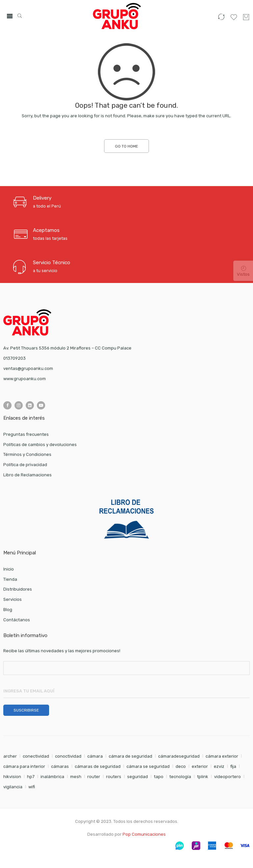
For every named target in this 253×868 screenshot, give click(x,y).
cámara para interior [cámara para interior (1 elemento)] (24, 766)
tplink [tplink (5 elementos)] (203, 777)
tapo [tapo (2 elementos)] (159, 777)
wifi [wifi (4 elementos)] (32, 787)
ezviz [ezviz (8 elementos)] (219, 766)
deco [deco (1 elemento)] (181, 766)
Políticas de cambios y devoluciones (40, 445)
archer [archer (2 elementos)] (10, 756)
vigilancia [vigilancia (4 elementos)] (13, 787)
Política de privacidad (25, 465)
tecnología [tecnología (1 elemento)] (180, 777)
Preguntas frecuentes (26, 434)
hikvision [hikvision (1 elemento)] (12, 777)
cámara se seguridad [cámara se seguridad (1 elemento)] (148, 766)
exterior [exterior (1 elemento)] (200, 766)
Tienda (10, 579)
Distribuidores (18, 589)
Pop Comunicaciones (144, 834)
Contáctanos (17, 620)
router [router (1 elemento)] (94, 777)
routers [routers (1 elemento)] (114, 777)
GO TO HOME (126, 146)
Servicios (13, 599)
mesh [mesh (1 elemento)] (76, 777)
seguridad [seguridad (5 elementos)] (138, 777)
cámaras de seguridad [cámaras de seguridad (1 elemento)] (98, 766)
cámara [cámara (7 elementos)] (95, 756)
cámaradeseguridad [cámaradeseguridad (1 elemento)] (179, 756)
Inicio (9, 569)
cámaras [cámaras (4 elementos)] (60, 766)
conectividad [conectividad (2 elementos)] (36, 756)
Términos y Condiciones (27, 454)
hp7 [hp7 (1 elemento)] (31, 777)
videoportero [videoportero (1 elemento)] (227, 777)
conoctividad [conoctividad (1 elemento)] (68, 756)
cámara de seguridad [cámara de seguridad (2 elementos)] (130, 756)
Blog (9, 610)
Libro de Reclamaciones (28, 475)
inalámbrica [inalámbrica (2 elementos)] (52, 777)
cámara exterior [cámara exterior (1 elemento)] (222, 756)
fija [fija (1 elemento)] (233, 766)
